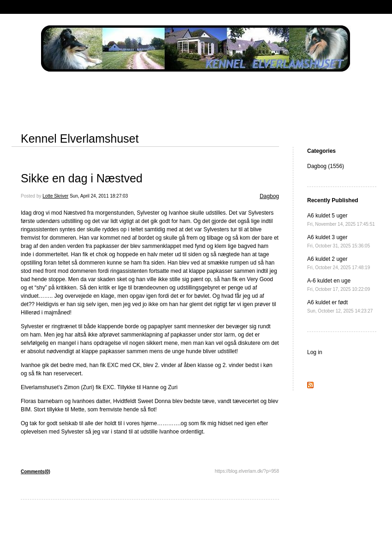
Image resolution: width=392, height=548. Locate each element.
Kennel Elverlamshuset (80, 139)
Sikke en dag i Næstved (82, 178)
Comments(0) (36, 472)
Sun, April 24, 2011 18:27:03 (99, 196)
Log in (315, 352)
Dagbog (269, 196)
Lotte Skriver (55, 196)
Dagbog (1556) (326, 166)
